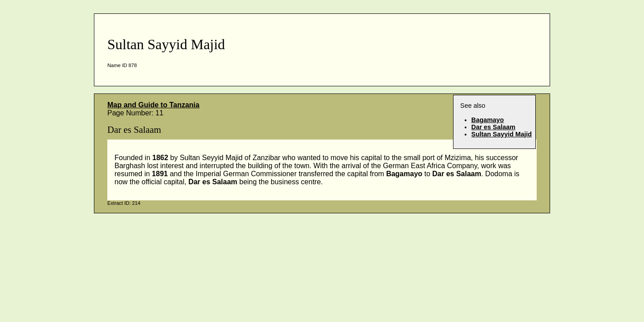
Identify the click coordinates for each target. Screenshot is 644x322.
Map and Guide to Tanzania (153, 105)
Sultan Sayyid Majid (502, 134)
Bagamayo (488, 120)
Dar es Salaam (493, 127)
